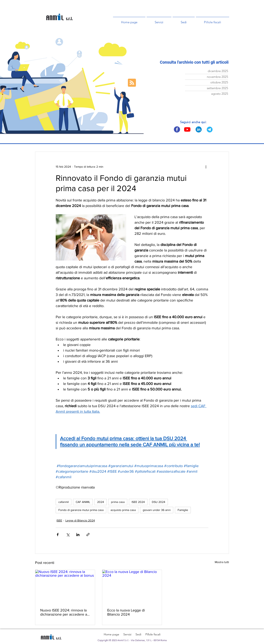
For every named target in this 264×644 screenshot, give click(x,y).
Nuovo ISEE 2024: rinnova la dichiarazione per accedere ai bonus (64, 612)
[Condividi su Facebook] (58, 535)
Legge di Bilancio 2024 (80, 520)
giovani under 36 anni (157, 510)
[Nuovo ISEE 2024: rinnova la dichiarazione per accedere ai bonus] (65, 587)
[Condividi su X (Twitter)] (68, 535)
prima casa (118, 502)
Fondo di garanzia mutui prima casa (81, 510)
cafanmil (64, 502)
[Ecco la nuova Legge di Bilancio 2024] (132, 587)
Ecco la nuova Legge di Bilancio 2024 (126, 612)
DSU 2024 (159, 502)
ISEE (59, 520)
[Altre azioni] (206, 167)
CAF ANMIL (83, 502)
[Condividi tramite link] (88, 535)
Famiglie (183, 510)
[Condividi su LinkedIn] (78, 535)
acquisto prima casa (123, 510)
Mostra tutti (222, 562)
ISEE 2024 (138, 502)
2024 (101, 502)
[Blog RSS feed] (132, 83)
